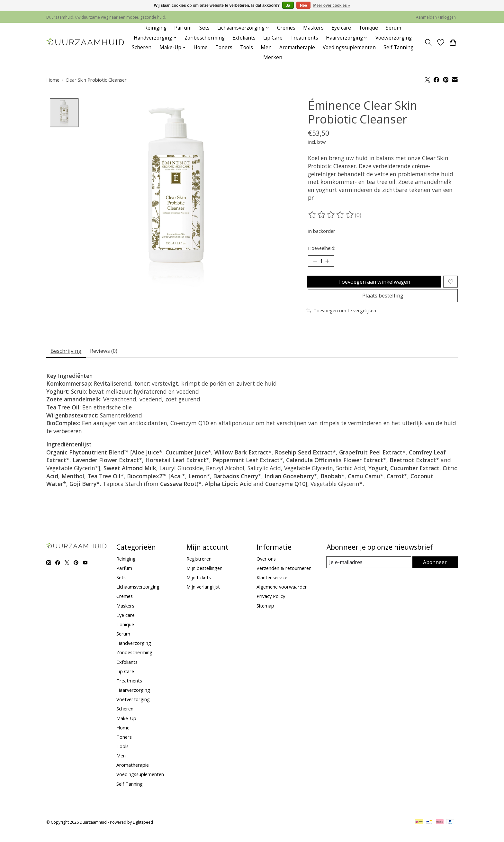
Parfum (183, 28)
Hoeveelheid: (322, 248)
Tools (247, 47)
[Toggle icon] (428, 42)
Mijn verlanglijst (203, 595)
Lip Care (273, 38)
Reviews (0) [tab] (108, 358)
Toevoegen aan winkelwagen (373, 284)
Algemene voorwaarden (282, 595)
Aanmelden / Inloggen (436, 17)
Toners (224, 47)
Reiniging (155, 28)
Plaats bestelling (383, 301)
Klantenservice (272, 585)
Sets (204, 28)
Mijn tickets (199, 585)
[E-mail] (369, 570)
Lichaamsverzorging (138, 595)
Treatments (304, 38)
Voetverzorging (394, 38)
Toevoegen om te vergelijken (341, 316)
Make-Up (126, 726)
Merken (273, 57)
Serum (393, 28)
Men (266, 47)
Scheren (142, 47)
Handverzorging (134, 651)
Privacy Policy (271, 604)
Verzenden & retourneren (284, 576)
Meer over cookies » (332, 5)
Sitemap (265, 613)
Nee (303, 5)
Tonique (368, 28)
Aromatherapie (297, 47)
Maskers (313, 28)
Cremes (286, 28)
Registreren (199, 566)
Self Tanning (398, 47)
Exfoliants (244, 38)
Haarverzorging (133, 698)
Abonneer (435, 570)
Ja (288, 5)
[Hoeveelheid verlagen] (315, 262)
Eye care (341, 28)
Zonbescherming (205, 38)
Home (201, 47)
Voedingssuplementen (349, 47)
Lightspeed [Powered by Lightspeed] (143, 830)
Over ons (266, 566)
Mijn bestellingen (204, 576)
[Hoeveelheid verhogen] (329, 262)
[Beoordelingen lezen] (331, 215)
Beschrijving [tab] (68, 358)
